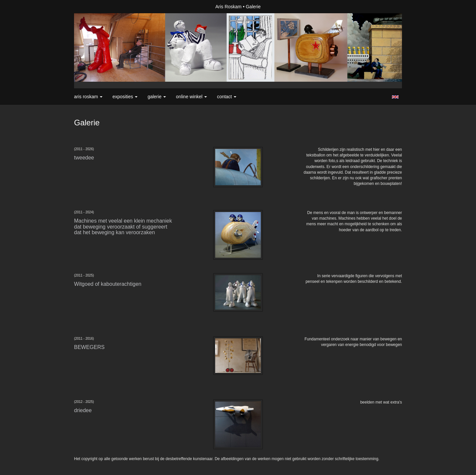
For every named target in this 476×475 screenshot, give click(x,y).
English (395, 97)
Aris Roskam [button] (88, 97)
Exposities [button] (125, 97)
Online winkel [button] (191, 97)
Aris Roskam (228, 7)
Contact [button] (227, 97)
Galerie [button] (157, 97)
